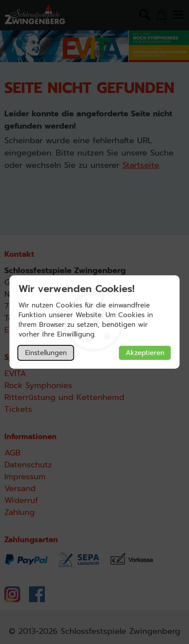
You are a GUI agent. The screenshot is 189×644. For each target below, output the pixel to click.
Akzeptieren (145, 353)
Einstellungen (46, 353)
